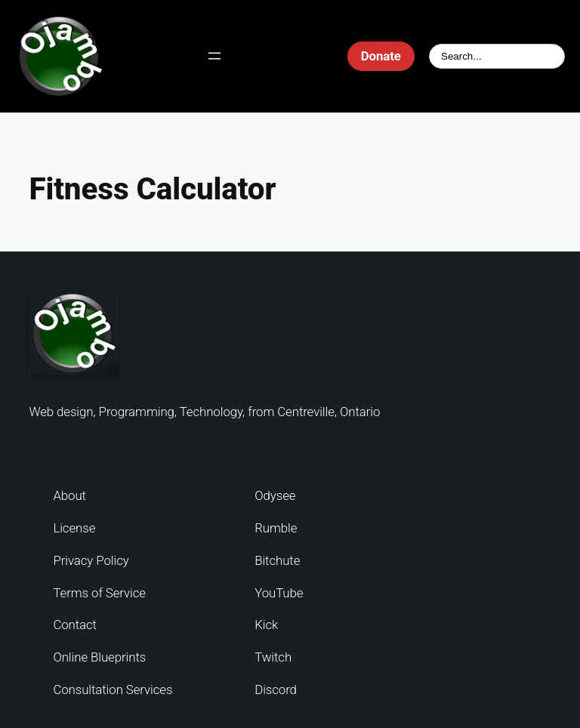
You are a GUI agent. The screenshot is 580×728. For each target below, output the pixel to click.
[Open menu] (214, 56)
